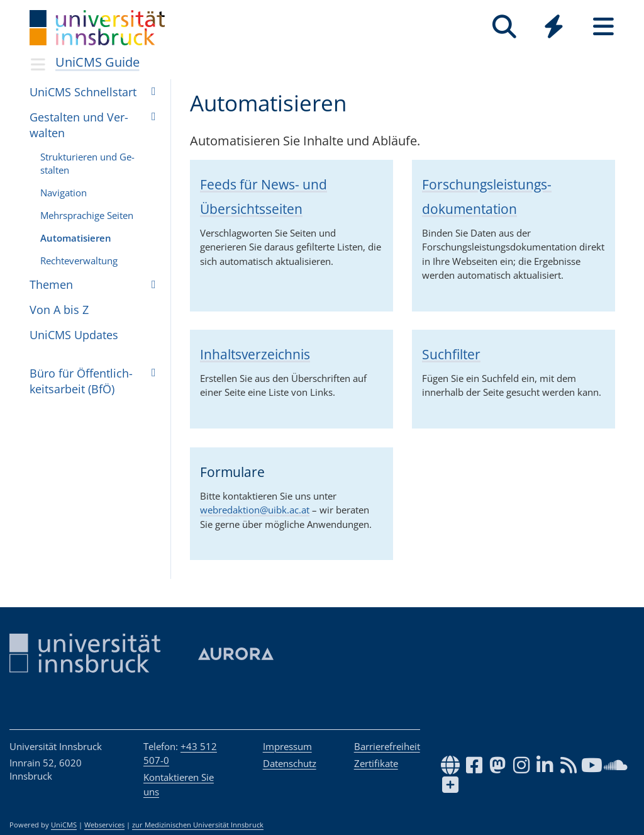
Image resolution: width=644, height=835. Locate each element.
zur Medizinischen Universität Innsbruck (198, 825)
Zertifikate (376, 763)
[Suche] (504, 27)
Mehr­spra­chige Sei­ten (87, 215)
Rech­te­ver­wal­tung (79, 261)
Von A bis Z (59, 310)
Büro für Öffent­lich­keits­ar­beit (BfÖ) (81, 381)
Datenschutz (290, 763)
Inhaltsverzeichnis (255, 354)
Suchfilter (451, 354)
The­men (51, 284)
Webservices (104, 825)
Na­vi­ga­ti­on (64, 193)
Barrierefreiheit (387, 746)
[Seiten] (603, 27)
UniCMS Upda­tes (74, 335)
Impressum (287, 746)
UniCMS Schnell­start (83, 92)
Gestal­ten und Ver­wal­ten (79, 125)
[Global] (554, 28)
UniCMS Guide (97, 62)
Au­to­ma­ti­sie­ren (76, 238)
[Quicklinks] (554, 27)
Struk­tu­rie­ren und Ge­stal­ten (87, 163)
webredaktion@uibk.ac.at (255, 510)
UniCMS (64, 825)
